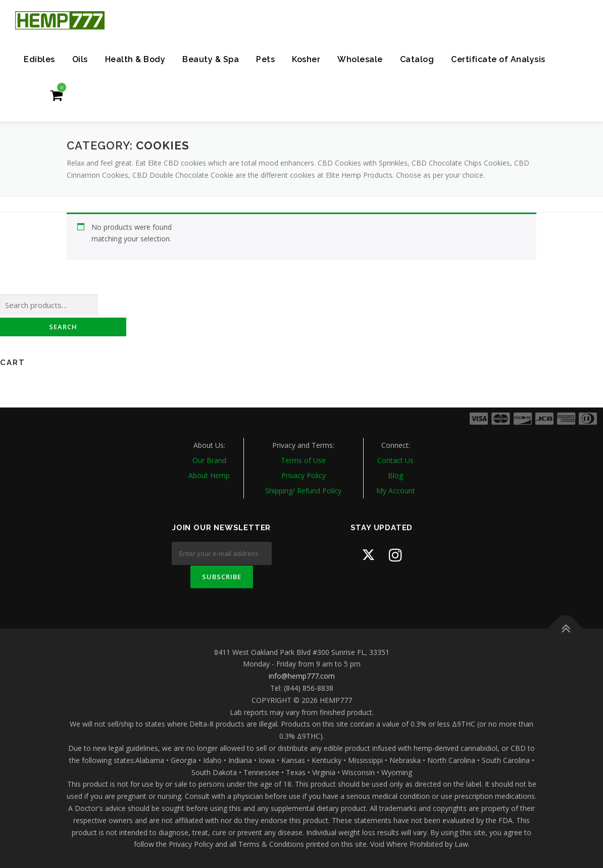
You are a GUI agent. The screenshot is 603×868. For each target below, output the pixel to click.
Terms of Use (303, 460)
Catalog (417, 59)
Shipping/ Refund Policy (303, 491)
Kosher (306, 59)
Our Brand (209, 460)
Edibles (39, 59)
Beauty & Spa (211, 59)
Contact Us (395, 460)
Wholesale (360, 59)
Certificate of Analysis (498, 59)
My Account (396, 491)
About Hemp (209, 475)
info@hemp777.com (302, 676)
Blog (395, 475)
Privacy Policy (304, 475)
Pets (265, 59)
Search (63, 327)
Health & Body (135, 59)
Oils (80, 59)
